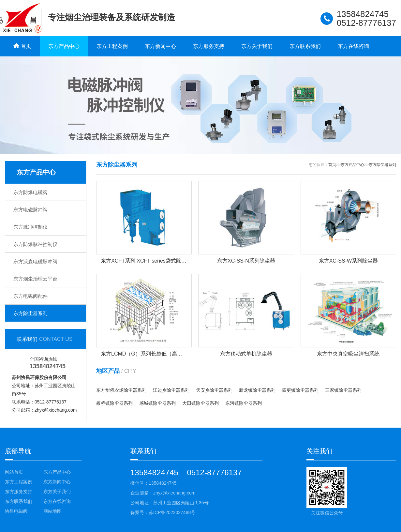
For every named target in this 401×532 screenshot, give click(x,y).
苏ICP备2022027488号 (172, 512)
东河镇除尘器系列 (244, 403)
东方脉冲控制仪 (30, 227)
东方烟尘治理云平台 (35, 279)
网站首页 (14, 472)
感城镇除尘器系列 (157, 403)
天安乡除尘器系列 (214, 390)
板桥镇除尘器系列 (114, 403)
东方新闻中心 (160, 46)
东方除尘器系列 (30, 313)
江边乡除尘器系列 (171, 390)
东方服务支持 (209, 46)
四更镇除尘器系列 (300, 390)
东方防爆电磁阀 (30, 192)
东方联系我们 (305, 46)
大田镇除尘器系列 (200, 403)
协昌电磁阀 (16, 511)
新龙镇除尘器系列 (257, 390)
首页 (332, 165)
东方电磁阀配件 (30, 296)
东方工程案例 (112, 46)
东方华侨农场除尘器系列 (121, 390)
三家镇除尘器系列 (343, 390)
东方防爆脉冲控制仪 (35, 244)
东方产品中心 (64, 46)
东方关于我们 (257, 46)
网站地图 (52, 511)
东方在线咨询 (353, 46)
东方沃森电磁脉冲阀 (35, 261)
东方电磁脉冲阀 (30, 210)
